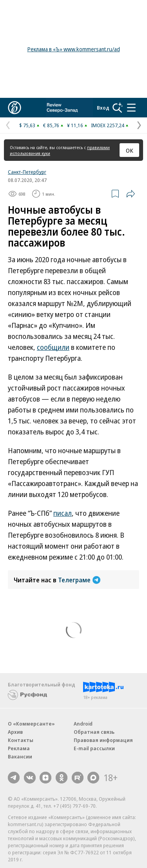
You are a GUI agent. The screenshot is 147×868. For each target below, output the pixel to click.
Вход (103, 108)
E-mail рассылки (94, 748)
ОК (130, 150)
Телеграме (79, 580)
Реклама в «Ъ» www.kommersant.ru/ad (74, 49)
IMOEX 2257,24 (108, 125)
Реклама (19, 748)
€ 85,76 (51, 125)
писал (63, 513)
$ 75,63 (27, 125)
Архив (15, 732)
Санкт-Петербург (27, 172)
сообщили (53, 347)
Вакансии (20, 756)
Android (83, 724)
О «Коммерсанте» (31, 724)
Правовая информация (103, 740)
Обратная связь (94, 732)
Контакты (21, 740)
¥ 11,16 (75, 125)
